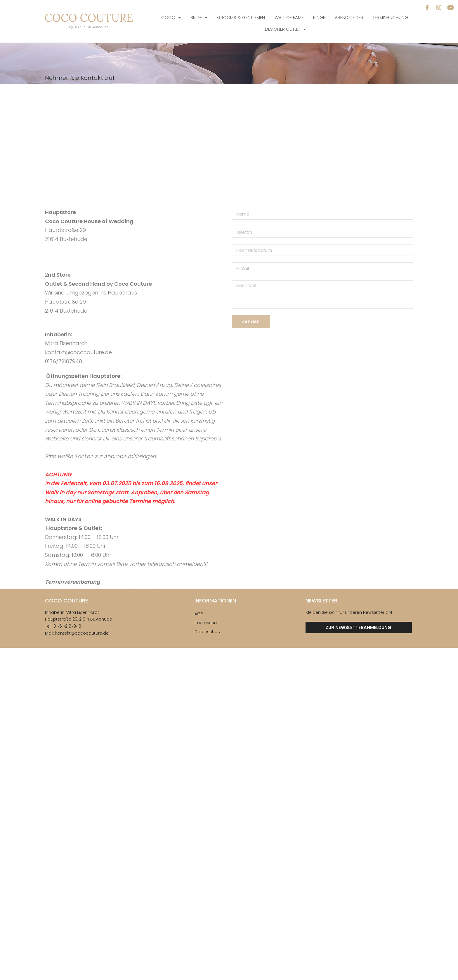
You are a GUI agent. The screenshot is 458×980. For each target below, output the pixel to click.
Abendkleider (349, 17)
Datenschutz (208, 632)
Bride (199, 18)
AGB (199, 614)
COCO (171, 18)
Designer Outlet (285, 29)
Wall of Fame (289, 17)
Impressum (207, 623)
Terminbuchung (390, 17)
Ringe (319, 17)
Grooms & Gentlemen (241, 17)
